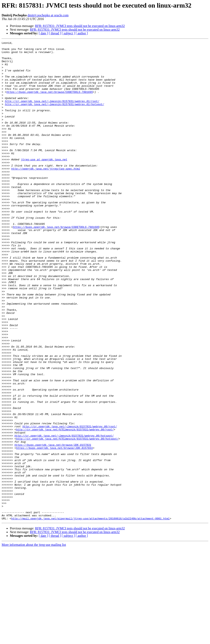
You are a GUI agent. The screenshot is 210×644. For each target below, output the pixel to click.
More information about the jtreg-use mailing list (34, 640)
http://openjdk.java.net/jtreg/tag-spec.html (46, 194)
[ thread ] (55, 33)
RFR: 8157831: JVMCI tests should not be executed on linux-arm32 (80, 26)
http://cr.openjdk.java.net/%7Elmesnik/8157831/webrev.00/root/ (65, 507)
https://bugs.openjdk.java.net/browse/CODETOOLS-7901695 (50, 102)
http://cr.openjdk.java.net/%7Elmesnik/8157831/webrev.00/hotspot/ (67, 518)
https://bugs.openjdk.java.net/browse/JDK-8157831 (53, 526)
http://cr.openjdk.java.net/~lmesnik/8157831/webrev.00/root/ (70, 504)
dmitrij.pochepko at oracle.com (48, 15)
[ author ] (82, 33)
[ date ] (43, 33)
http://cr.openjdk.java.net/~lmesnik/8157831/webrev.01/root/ (52, 113)
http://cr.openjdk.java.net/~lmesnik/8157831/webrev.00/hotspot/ (64, 515)
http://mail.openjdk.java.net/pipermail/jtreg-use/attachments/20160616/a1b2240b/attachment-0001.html (90, 614)
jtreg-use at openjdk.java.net (44, 183)
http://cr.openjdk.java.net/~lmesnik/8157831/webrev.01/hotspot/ (55, 117)
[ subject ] (68, 33)
